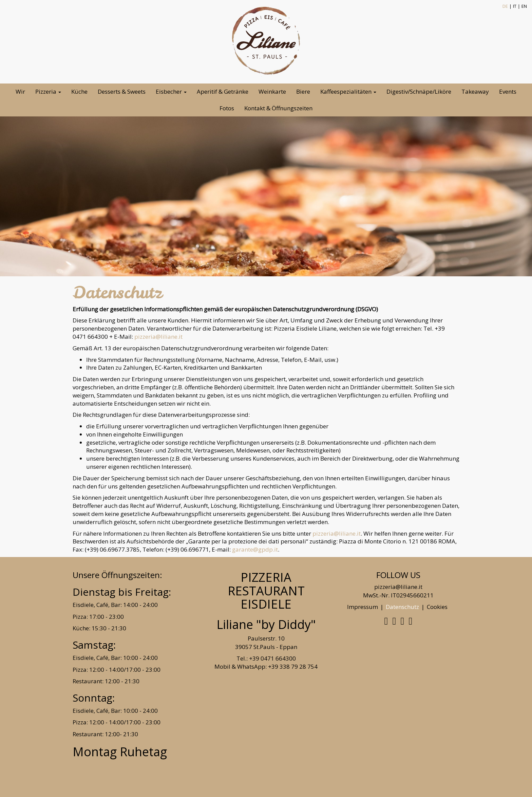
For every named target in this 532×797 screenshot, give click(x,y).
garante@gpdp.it (255, 549)
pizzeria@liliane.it (158, 337)
